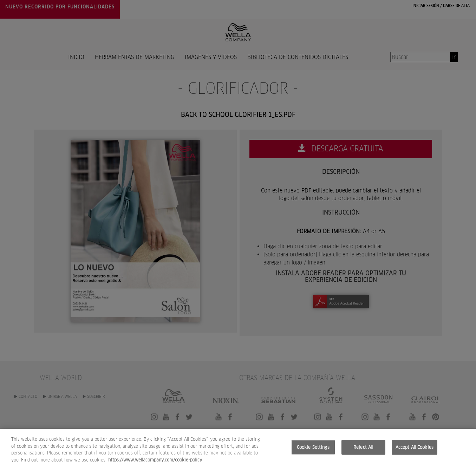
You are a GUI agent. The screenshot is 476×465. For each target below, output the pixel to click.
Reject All (363, 453)
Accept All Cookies (415, 453)
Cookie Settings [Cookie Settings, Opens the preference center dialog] (313, 453)
